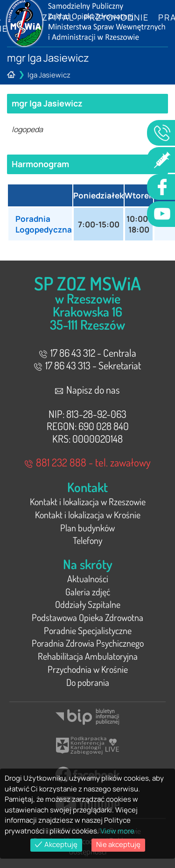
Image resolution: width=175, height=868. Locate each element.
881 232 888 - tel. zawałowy (88, 462)
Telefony (87, 540)
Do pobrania (88, 682)
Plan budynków (87, 528)
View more (117, 831)
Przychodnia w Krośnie (88, 669)
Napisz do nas (87, 389)
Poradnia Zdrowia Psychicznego (88, 643)
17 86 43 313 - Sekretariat (87, 365)
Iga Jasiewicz (49, 75)
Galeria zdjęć (88, 592)
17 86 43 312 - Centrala (88, 353)
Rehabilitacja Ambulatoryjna (88, 656)
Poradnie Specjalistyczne (88, 630)
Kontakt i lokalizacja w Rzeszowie (88, 501)
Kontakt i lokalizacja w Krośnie (88, 515)
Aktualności (88, 579)
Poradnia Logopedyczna (44, 224)
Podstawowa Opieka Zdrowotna (87, 617)
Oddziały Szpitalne (88, 604)
